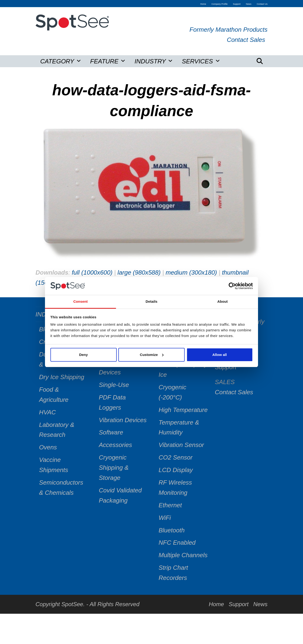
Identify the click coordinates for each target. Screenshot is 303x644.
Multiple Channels (183, 555)
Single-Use (114, 385)
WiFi (165, 518)
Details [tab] (151, 301)
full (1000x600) (92, 272)
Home (216, 604)
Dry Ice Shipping (62, 377)
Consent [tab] (81, 301)
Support (239, 604)
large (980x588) (139, 272)
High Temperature (183, 410)
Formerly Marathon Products (229, 30)
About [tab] (223, 301)
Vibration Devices (123, 420)
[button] (260, 61)
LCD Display (176, 470)
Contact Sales (246, 40)
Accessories (116, 445)
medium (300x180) (191, 272)
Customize (152, 355)
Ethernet (170, 505)
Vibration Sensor (181, 445)
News (260, 604)
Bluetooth (172, 530)
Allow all (220, 355)
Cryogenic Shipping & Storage (114, 468)
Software (111, 432)
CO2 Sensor (176, 457)
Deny (83, 355)
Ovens (48, 447)
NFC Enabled (177, 543)
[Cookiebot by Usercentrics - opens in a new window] (232, 286)
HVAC (47, 412)
